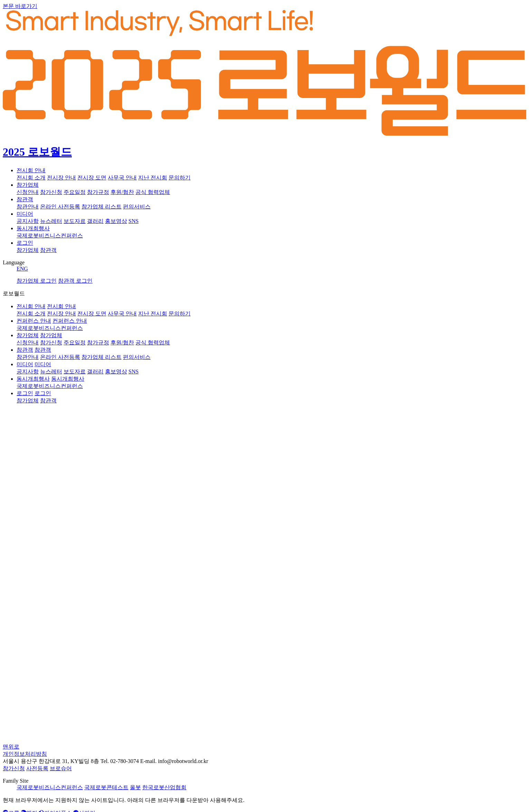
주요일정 (75, 192)
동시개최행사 (33, 228)
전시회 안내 (31, 170)
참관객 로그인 (75, 281)
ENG (22, 269)
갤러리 (95, 221)
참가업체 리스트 (102, 207)
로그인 (25, 243)
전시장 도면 (92, 178)
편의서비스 (137, 207)
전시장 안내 (61, 178)
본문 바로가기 (20, 6)
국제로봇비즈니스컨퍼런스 (50, 236)
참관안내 (28, 207)
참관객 (25, 199)
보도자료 (75, 221)
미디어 (25, 214)
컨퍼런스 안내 (34, 321)
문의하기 (180, 178)
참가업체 (28, 185)
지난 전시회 (153, 178)
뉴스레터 (51, 221)
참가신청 (51, 192)
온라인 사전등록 (60, 207)
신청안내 (28, 192)
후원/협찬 (122, 192)
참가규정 (98, 192)
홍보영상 (116, 221)
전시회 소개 (31, 178)
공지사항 (28, 221)
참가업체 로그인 (37, 281)
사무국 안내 (122, 178)
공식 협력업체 (153, 192)
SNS (133, 221)
